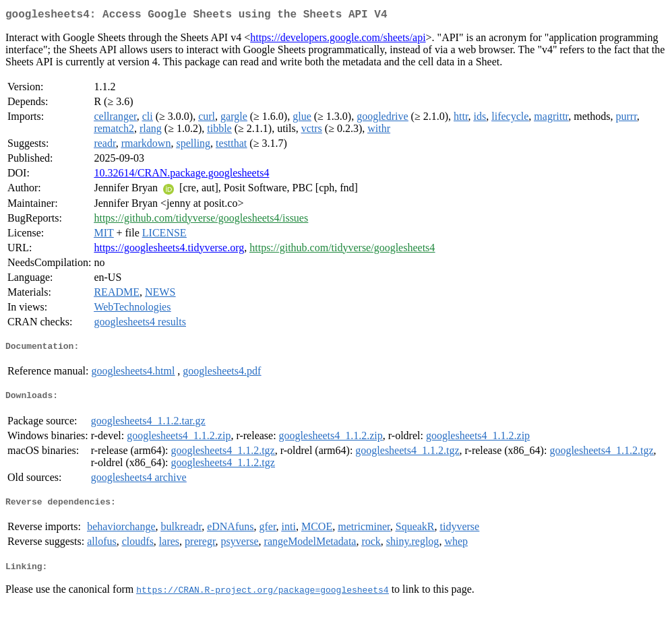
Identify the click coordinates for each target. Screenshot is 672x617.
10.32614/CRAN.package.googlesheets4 (181, 175)
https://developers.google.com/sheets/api (338, 40)
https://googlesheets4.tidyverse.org (169, 250)
